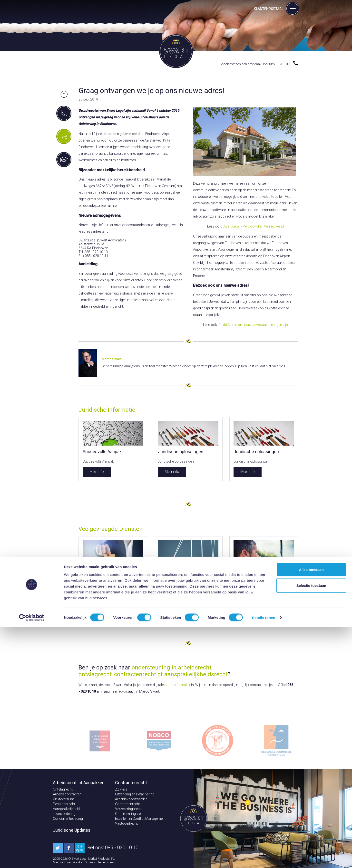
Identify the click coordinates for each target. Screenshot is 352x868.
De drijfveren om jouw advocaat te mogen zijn (253, 325)
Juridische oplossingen (181, 452)
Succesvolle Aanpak (102, 452)
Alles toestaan (311, 810)
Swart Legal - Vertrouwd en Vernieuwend (253, 226)
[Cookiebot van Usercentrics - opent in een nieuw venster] (32, 858)
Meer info (97, 472)
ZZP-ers (121, 789)
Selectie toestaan (311, 826)
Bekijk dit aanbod (102, 610)
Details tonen (263, 858)
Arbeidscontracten (67, 794)
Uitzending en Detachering (135, 794)
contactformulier (177, 685)
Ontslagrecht (63, 789)
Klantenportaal (269, 9)
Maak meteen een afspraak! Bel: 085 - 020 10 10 (259, 64)
